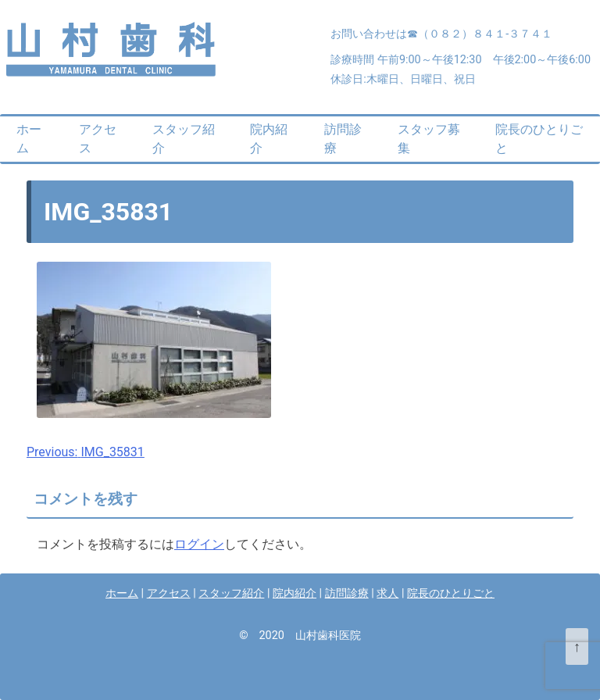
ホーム (29, 139)
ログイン (199, 544)
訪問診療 (343, 139)
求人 (387, 593)
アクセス (98, 139)
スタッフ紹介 (184, 139)
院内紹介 (269, 139)
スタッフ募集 (429, 139)
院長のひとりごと (539, 139)
